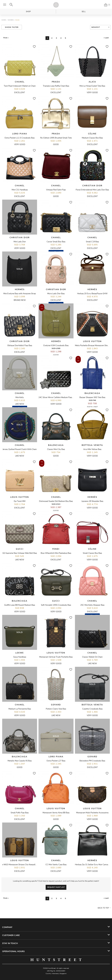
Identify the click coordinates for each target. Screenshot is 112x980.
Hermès (20, 290)
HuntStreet (56, 5)
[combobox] (100, 27)
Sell (84, 12)
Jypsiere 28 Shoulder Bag (92, 501)
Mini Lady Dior (20, 242)
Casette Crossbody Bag (92, 709)
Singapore (63, 974)
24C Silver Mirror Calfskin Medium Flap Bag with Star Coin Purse (66, 397)
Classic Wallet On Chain (92, 657)
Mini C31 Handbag (20, 190)
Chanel (20, 82)
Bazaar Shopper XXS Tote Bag (92, 397)
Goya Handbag (20, 657)
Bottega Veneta (92, 445)
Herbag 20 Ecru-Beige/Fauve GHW (92, 294)
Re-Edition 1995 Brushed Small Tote (56, 138)
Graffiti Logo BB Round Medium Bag (20, 605)
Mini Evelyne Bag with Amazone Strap (20, 294)
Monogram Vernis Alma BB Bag (56, 813)
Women (11, 20)
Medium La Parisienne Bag (20, 709)
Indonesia (55, 974)
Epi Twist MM (20, 501)
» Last (106, 38)
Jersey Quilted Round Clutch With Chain (20, 449)
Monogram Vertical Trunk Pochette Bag (56, 657)
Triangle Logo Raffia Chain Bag (56, 86)
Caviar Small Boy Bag (56, 242)
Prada (56, 82)
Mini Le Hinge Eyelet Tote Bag (92, 86)
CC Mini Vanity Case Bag (56, 865)
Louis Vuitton (92, 341)
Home (4, 20)
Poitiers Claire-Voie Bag (56, 709)
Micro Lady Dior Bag (56, 294)
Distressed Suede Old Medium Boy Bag (56, 501)
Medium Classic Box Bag (92, 138)
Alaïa (92, 82)
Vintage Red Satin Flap (56, 190)
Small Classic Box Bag (92, 553)
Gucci (20, 549)
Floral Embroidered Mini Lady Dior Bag (92, 190)
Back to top (103, 908)
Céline (92, 134)
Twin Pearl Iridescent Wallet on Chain (20, 86)
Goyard (56, 705)
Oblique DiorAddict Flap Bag (20, 346)
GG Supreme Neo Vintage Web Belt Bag (20, 553)
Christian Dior (92, 186)
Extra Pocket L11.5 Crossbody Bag (20, 138)
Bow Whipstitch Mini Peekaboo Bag (56, 553)
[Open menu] (5, 5)
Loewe (20, 653)
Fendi (56, 549)
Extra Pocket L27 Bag (56, 761)
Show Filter (12, 27)
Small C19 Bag (92, 242)
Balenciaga (92, 393)
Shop (28, 12)
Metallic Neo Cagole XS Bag (20, 761)
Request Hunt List (56, 887)
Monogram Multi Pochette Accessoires (92, 813)
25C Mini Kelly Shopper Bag (92, 605)
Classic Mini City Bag (56, 449)
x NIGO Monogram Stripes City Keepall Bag (21, 865)
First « (6, 38)
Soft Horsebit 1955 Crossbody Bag (56, 605)
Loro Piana (20, 134)
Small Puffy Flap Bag (20, 813)
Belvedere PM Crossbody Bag (92, 761)
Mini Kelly (20, 397)
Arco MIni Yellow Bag (92, 449)
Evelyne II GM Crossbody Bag (56, 346)
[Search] (11, 5)
